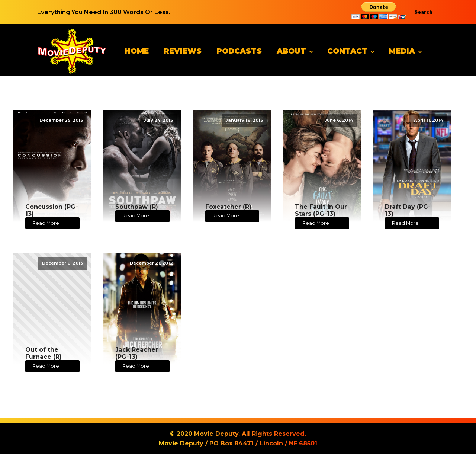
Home (137, 51)
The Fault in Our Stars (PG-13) (321, 210)
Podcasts (239, 51)
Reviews (183, 51)
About (291, 51)
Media (402, 51)
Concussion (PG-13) (52, 210)
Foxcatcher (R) (228, 207)
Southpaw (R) (137, 207)
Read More (46, 223)
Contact (347, 51)
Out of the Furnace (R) (44, 353)
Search (423, 12)
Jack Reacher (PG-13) (137, 353)
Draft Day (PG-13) (408, 210)
